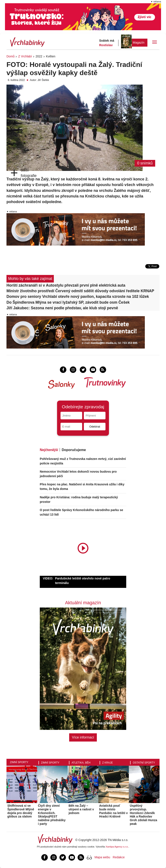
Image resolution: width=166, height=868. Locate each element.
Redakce (119, 857)
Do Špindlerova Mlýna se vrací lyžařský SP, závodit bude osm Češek (68, 302)
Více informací (83, 737)
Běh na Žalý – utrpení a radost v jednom (81, 809)
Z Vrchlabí (25, 56)
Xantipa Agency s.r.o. (117, 847)
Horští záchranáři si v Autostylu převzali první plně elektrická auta (66, 285)
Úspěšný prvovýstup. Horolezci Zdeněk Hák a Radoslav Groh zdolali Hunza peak (143, 815)
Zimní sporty (19, 762)
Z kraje (108, 763)
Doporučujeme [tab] (74, 450)
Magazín (139, 43)
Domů (10, 56)
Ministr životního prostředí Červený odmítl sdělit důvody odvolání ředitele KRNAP (80, 291)
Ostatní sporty (144, 763)
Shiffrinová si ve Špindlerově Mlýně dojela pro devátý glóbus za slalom (21, 811)
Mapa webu (102, 857)
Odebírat (95, 427)
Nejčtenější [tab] (49, 450)
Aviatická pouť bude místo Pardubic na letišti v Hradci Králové (113, 811)
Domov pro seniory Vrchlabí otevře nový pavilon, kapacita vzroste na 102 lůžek (78, 297)
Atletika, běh (81, 763)
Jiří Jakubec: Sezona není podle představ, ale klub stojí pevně (62, 308)
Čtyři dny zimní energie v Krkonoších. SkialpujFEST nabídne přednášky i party (52, 815)
